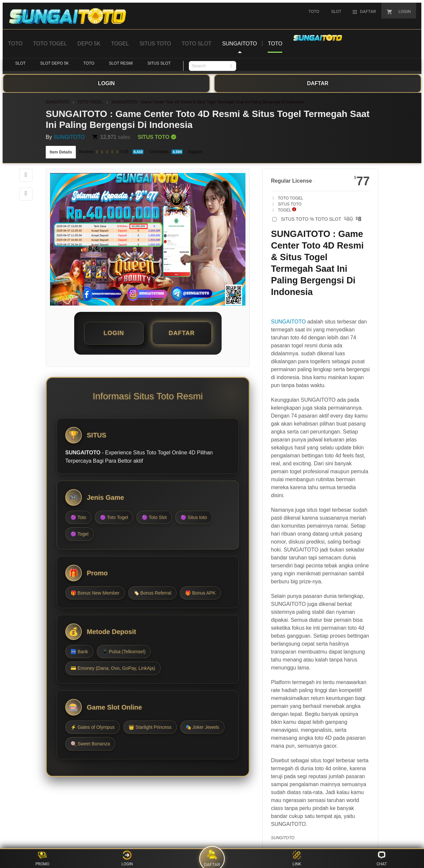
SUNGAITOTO (288, 322)
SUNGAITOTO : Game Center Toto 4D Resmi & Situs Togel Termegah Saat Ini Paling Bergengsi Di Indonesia (208, 102)
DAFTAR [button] (182, 333)
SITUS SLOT (159, 63)
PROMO (42, 858)
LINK (297, 858)
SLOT (20, 63)
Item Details (61, 152)
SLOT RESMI (121, 63)
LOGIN (127, 858)
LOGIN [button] (114, 333)
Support (195, 152)
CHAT (382, 858)
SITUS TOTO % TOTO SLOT (321, 219)
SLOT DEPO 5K (54, 63)
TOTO (89, 63)
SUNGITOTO (57, 102)
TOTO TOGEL (90, 102)
